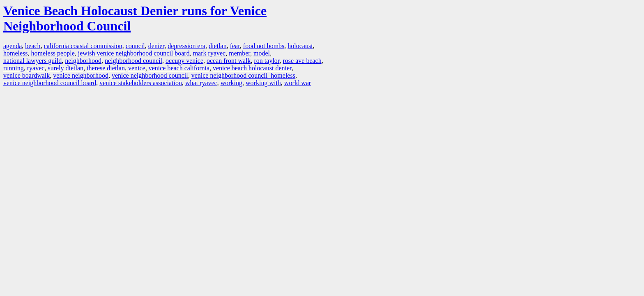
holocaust (300, 46)
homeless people (53, 53)
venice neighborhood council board (50, 83)
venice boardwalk (26, 75)
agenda (13, 46)
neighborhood (83, 61)
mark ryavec (209, 53)
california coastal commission (83, 46)
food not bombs (264, 46)
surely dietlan (66, 68)
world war (298, 83)
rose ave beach (302, 61)
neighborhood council (133, 61)
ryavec (36, 68)
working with (263, 83)
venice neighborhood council (150, 75)
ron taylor (267, 61)
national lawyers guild (32, 61)
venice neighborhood (81, 75)
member (239, 53)
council (135, 46)
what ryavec (201, 83)
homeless (16, 53)
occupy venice (184, 61)
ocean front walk (229, 61)
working (231, 83)
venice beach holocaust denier (252, 68)
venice (137, 68)
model (262, 53)
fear (235, 46)
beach (33, 46)
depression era (186, 46)
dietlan (218, 46)
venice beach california (179, 68)
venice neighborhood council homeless (243, 75)
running (14, 68)
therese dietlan (106, 68)
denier (156, 46)
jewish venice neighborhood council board (134, 53)
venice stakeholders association (141, 83)
